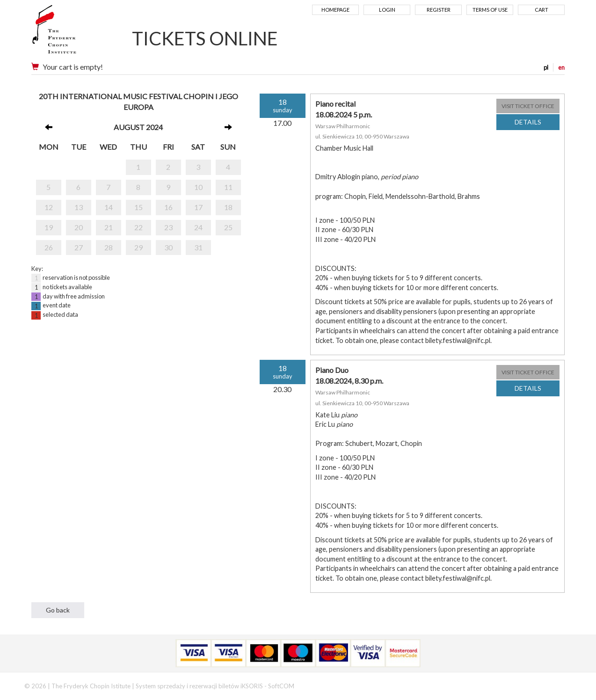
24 (198, 227)
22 (138, 227)
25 (228, 227)
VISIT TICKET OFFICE (528, 106)
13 (79, 207)
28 (109, 247)
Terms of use (490, 10)
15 (138, 207)
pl (546, 67)
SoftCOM (281, 686)
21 (109, 227)
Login (387, 10)
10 (198, 187)
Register (439, 10)
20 (79, 227)
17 (198, 207)
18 (228, 207)
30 (168, 247)
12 (49, 207)
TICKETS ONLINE (205, 38)
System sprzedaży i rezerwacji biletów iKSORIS (199, 686)
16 (168, 207)
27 (79, 247)
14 (109, 207)
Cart (541, 10)
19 (49, 227)
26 (49, 247)
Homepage (335, 10)
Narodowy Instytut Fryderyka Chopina (72, 33)
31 (198, 247)
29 (138, 247)
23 (168, 227)
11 (228, 187)
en (561, 67)
